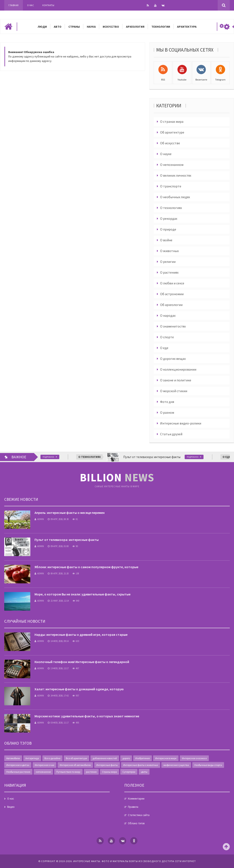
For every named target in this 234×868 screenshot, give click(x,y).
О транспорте (171, 186)
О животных (169, 251)
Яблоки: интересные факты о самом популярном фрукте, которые (86, 567)
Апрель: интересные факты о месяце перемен (70, 513)
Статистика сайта (139, 815)
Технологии (161, 27)
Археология (135, 27)
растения (91, 772)
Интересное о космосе (194, 758)
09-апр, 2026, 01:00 (58, 546)
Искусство (111, 27)
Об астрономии (172, 294)
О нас (31, 5)
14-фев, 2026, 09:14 (58, 641)
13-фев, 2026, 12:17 (58, 668)
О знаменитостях (173, 326)
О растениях (169, 272)
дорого (126, 758)
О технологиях (171, 208)
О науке (166, 154)
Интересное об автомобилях (75, 765)
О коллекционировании (178, 369)
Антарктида (32, 758)
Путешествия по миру (68, 772)
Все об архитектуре (76, 758)
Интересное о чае (44, 765)
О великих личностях (176, 175)
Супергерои (129, 772)
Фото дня (167, 402)
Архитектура (187, 27)
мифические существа (176, 765)
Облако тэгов (136, 823)
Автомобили (13, 758)
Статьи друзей (171, 434)
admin (39, 519)
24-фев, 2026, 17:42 (58, 696)
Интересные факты (107, 765)
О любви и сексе (172, 283)
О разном (167, 412)
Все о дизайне (52, 758)
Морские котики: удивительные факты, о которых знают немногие (87, 716)
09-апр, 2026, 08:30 (58, 519)
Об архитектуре (172, 132)
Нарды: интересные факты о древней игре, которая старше (81, 635)
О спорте (167, 337)
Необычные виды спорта (208, 765)
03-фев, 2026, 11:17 (58, 723)
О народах (168, 315)
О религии (168, 262)
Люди (42, 27)
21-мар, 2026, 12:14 (58, 601)
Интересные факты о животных (141, 765)
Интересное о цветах (18, 765)
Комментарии (136, 799)
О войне (166, 240)
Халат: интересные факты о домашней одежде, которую (79, 689)
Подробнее (58, 457)
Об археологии (171, 305)
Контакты (48, 5)
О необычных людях (175, 197)
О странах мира (172, 121)
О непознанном (172, 165)
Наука (91, 27)
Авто (58, 27)
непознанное (43, 772)
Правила (133, 807)
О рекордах (169, 218)
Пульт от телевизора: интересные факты (67, 540)
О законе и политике (176, 380)
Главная (14, 5)
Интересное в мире (166, 758)
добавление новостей (105, 758)
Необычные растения (18, 772)
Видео (11, 807)
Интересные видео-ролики (181, 423)
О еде (164, 348)
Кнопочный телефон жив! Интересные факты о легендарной (82, 662)
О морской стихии (174, 391)
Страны (74, 27)
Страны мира (109, 772)
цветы (144, 772)
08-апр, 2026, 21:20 (58, 573)
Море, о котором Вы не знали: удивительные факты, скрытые (82, 594)
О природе (168, 229)
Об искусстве (170, 143)
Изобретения (143, 758)
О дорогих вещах (173, 359)
